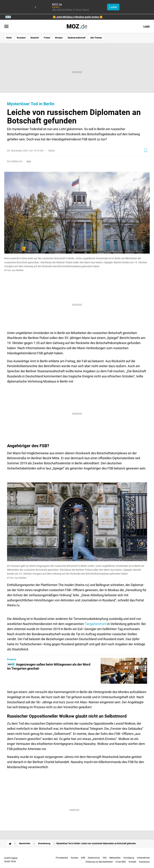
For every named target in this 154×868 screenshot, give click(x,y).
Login (147, 26)
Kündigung (129, 858)
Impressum (144, 862)
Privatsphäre (62, 858)
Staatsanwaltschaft (76, 38)
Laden (113, 7)
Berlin (9, 38)
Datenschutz (94, 858)
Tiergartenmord (96, 624)
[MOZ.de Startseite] (77, 26)
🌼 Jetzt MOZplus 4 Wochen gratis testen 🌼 (78, 17)
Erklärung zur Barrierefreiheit (99, 862)
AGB (83, 858)
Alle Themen (96, 38)
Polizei (47, 38)
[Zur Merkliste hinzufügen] (146, 150)
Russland (21, 38)
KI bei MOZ (121, 862)
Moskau (59, 38)
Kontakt (132, 862)
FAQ (105, 858)
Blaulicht (35, 38)
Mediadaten (115, 858)
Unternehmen (143, 858)
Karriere (74, 858)
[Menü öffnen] (6, 27)
